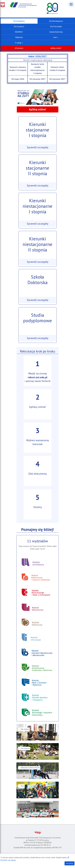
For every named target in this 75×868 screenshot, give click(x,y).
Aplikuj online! (56, 48)
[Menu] (71, 4)
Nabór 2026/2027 (37, 56)
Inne (56, 37)
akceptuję (70, 863)
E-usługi (19, 43)
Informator (19, 48)
